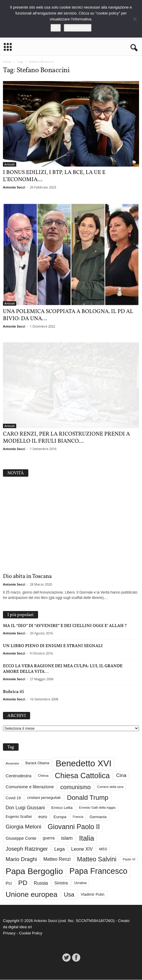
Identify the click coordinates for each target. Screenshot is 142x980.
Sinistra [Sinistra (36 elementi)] (61, 883)
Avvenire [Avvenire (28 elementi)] (12, 763)
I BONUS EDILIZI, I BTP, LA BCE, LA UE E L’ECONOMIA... (54, 176)
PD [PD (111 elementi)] (23, 883)
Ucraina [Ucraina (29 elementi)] (80, 883)
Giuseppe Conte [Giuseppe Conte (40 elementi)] (21, 838)
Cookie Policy (31, 933)
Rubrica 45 (13, 692)
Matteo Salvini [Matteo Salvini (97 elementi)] (97, 859)
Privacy (9, 933)
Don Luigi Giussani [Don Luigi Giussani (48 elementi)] (25, 808)
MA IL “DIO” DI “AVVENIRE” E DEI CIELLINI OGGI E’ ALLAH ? (65, 626)
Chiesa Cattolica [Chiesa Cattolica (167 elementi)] (82, 776)
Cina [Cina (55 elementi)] (121, 776)
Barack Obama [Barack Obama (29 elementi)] (37, 763)
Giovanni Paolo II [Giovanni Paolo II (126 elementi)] (74, 827)
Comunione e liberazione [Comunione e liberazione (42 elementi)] (30, 787)
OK (56, 28)
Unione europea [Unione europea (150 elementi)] (31, 894)
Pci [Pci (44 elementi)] (9, 883)
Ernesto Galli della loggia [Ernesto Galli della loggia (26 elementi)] (97, 808)
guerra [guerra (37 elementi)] (49, 838)
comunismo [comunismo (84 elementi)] (75, 787)
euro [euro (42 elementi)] (43, 817)
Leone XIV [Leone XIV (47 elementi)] (82, 849)
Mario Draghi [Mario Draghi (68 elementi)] (21, 859)
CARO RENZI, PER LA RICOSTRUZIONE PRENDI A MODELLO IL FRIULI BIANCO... (66, 438)
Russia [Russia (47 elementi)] (41, 883)
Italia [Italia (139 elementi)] (87, 838)
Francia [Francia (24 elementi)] (78, 817)
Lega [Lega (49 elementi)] (60, 849)
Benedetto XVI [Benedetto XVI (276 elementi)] (83, 763)
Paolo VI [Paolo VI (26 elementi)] (129, 859)
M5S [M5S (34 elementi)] (103, 849)
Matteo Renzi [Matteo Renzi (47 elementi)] (57, 859)
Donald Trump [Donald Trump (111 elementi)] (88, 798)
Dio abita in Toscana (27, 576)
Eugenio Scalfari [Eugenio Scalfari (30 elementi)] (19, 817)
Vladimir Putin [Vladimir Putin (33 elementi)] (92, 895)
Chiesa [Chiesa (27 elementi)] (43, 776)
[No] (135, 19)
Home (7, 62)
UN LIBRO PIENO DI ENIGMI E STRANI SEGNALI (53, 646)
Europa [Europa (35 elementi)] (60, 817)
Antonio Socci (14, 187)
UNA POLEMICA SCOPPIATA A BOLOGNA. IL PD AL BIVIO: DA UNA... (68, 315)
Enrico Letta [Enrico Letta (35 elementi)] (62, 808)
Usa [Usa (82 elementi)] (69, 894)
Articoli (10, 164)
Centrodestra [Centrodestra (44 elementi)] (19, 776)
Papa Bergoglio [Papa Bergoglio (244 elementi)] (34, 871)
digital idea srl (20, 927)
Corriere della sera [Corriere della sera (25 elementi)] (110, 787)
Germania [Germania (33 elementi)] (98, 817)
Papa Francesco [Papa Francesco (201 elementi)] (98, 871)
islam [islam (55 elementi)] (67, 838)
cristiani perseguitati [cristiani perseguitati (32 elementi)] (44, 798)
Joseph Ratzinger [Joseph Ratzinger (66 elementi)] (27, 849)
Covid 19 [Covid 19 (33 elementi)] (13, 798)
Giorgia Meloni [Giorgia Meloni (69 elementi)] (23, 827)
